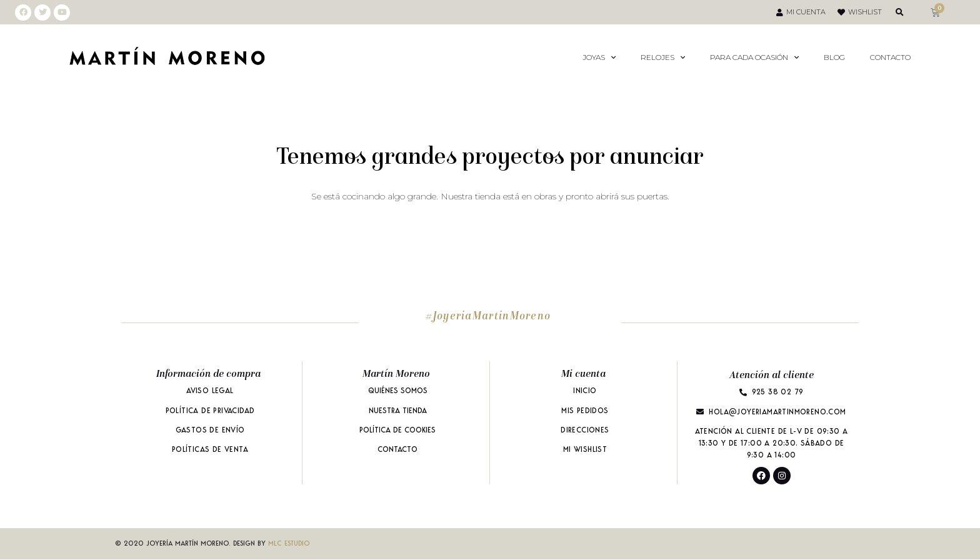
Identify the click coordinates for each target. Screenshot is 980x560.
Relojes (663, 57)
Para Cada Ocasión (754, 57)
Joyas (599, 57)
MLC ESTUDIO (289, 544)
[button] (900, 12)
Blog (834, 57)
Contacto (890, 57)
